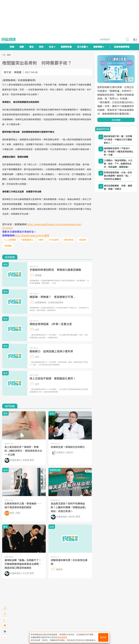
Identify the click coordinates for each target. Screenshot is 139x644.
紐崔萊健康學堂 (122, 47)
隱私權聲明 (62, 637)
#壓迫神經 (69, 240)
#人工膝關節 (10, 240)
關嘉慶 (18, 72)
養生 (31, 47)
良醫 (4, 55)
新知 (41, 47)
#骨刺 (41, 240)
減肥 (22, 47)
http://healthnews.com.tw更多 (32, 235)
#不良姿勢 (54, 240)
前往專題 (116, 120)
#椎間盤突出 (27, 240)
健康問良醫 (66, 47)
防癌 (12, 47)
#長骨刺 (82, 240)
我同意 (103, 637)
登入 (135, 39)
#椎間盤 (8, 246)
